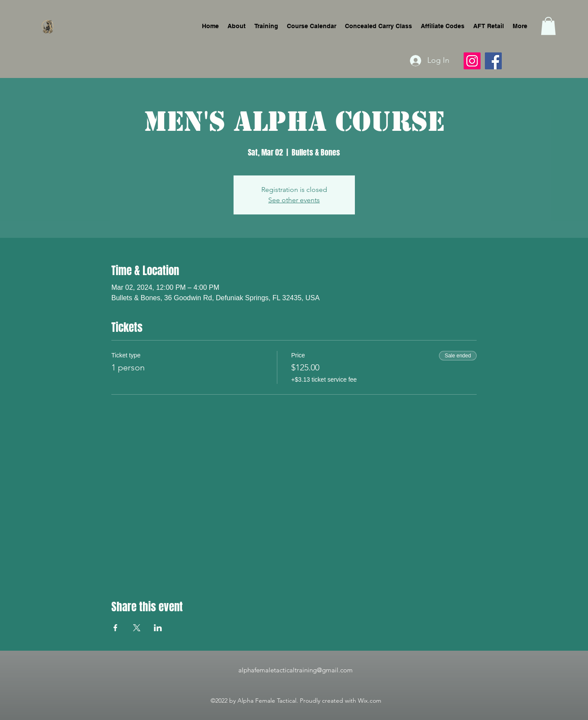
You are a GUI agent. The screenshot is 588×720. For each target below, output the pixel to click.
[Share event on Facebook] (115, 628)
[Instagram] (472, 61)
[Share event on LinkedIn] (158, 628)
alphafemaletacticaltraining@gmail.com (296, 670)
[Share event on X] (137, 628)
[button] (548, 26)
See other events (294, 200)
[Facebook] (493, 61)
